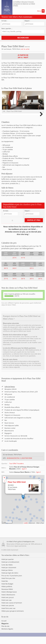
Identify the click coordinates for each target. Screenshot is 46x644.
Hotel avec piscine (8, 613)
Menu (41, 11)
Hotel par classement (9, 574)
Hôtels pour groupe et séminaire (13, 618)
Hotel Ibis (5, 588)
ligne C (39, 479)
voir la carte (25, 49)
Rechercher (23, 38)
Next (41, 104)
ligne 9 (24, 476)
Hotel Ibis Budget (7, 591)
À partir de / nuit (23, 56)
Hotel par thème (7, 577)
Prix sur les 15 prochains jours (12, 583)
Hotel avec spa (7, 607)
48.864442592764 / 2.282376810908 (19, 465)
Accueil (4, 628)
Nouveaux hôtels (7, 596)
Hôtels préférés (7, 593)
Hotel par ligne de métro (10, 580)
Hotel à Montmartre (8, 602)
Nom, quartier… (7, 29)
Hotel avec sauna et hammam (12, 610)
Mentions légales (7, 636)
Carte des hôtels (7, 572)
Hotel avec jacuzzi (8, 604)
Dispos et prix (34, 227)
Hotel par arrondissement (10, 569)
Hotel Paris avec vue (8, 615)
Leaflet (26, 530)
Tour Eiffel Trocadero (16, 470)
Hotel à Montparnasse (9, 599)
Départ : (27, 21)
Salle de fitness (10, 393)
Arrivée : (4, 21)
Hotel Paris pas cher (8, 585)
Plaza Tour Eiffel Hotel (17, 489)
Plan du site (5, 633)
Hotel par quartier (8, 566)
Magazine (5, 630)
